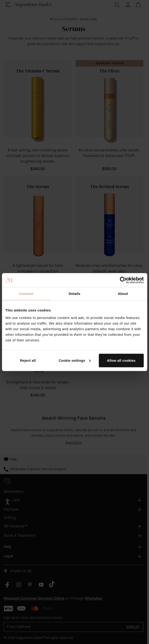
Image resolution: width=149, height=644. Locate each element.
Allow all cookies (121, 360)
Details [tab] (75, 294)
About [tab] (123, 294)
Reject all (28, 360)
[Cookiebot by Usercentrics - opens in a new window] (123, 280)
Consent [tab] (26, 294)
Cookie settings (75, 360)
